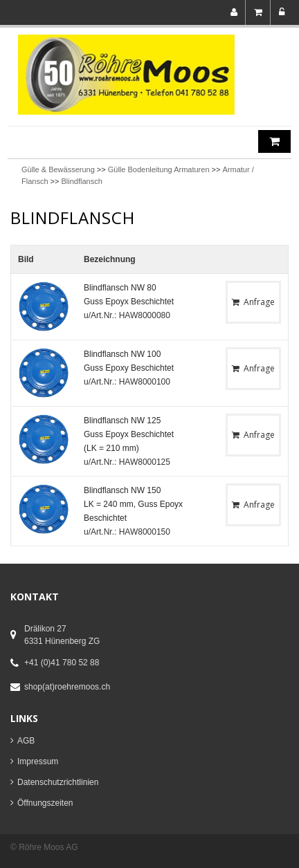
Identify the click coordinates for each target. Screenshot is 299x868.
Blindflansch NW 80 (120, 288)
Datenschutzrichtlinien (58, 782)
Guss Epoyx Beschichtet (129, 302)
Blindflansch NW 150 (122, 490)
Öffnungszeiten (45, 803)
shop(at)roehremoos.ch (67, 687)
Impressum (38, 761)
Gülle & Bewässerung (58, 169)
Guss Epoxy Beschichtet (129, 368)
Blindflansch (82, 181)
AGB (26, 741)
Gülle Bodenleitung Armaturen (159, 169)
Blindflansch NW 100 (122, 354)
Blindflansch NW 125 (122, 421)
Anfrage (253, 302)
